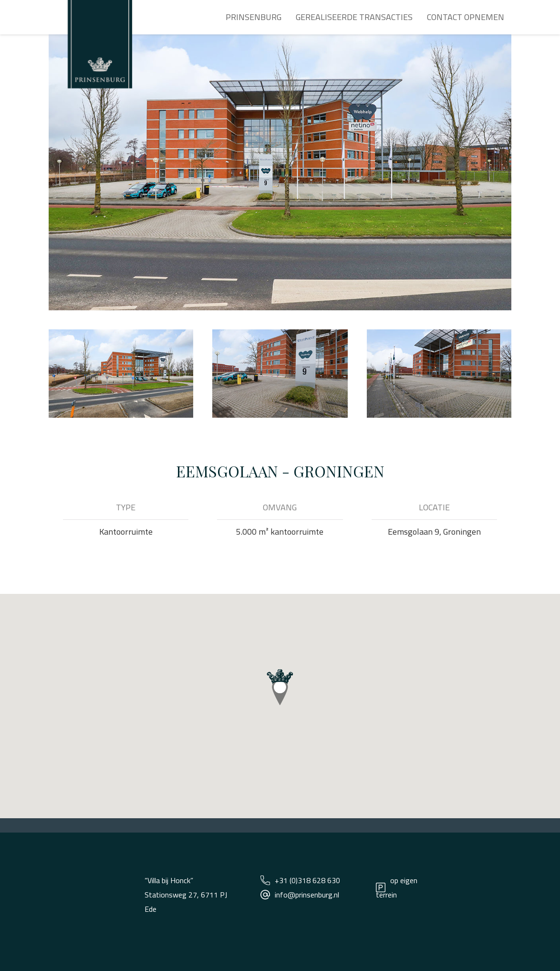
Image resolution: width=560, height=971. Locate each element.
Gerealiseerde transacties (354, 17)
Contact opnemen (466, 17)
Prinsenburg (254, 17)
